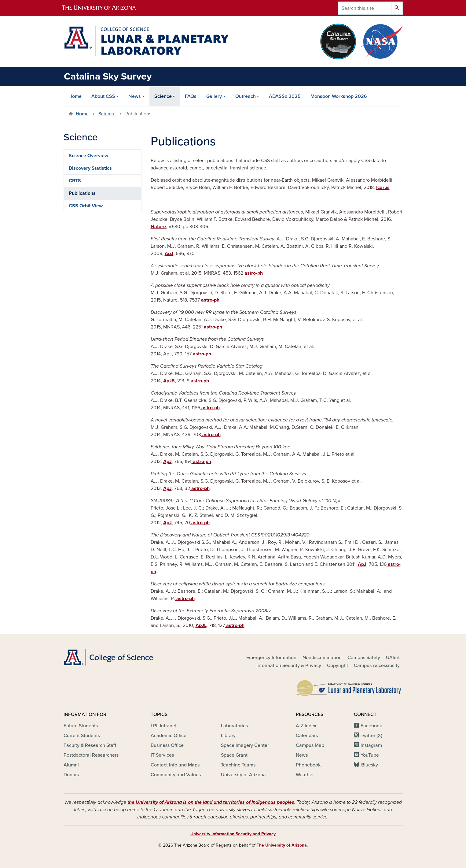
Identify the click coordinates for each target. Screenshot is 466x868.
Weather (305, 775)
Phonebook (308, 765)
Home (75, 96)
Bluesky (370, 765)
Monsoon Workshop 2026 (339, 96)
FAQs (191, 96)
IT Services (162, 755)
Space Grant (234, 755)
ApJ (169, 254)
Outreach (246, 96)
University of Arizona (243, 775)
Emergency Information (271, 658)
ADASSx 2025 (285, 96)
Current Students (82, 736)
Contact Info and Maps (175, 765)
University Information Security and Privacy (233, 834)
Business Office (167, 745)
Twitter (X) (371, 736)
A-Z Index (306, 726)
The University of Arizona (282, 845)
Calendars (307, 736)
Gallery (214, 96)
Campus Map (310, 745)
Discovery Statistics (90, 168)
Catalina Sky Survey (108, 76)
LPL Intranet (164, 726)
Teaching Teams (238, 765)
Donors (71, 775)
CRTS (75, 181)
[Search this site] (365, 8)
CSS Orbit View (86, 206)
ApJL (201, 625)
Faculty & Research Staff (90, 745)
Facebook (371, 726)
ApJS (169, 381)
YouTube (370, 755)
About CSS (103, 96)
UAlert (393, 658)
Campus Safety (364, 658)
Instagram (371, 745)
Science (163, 96)
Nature (158, 227)
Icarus (383, 187)
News (135, 96)
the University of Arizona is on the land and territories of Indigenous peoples (211, 802)
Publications (82, 193)
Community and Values (176, 775)
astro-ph (253, 273)
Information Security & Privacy (289, 666)
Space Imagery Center (245, 745)
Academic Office (169, 736)
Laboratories (234, 726)
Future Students (81, 726)
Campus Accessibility (377, 666)
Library (228, 736)
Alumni (71, 765)
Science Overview (88, 156)
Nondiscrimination (322, 658)
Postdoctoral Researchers (91, 755)
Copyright (338, 666)
